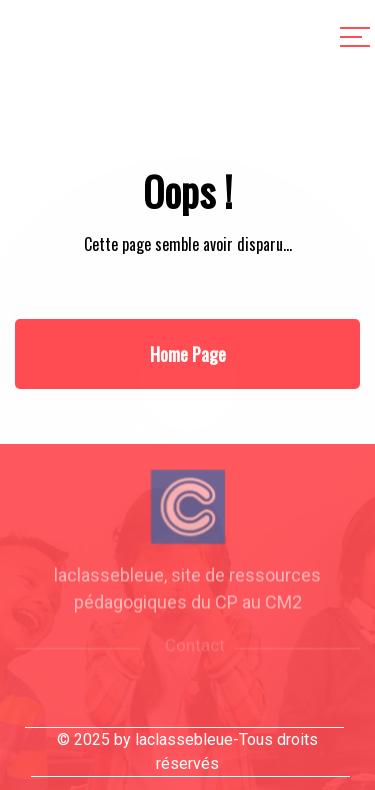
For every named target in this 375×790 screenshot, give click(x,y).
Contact (195, 653)
